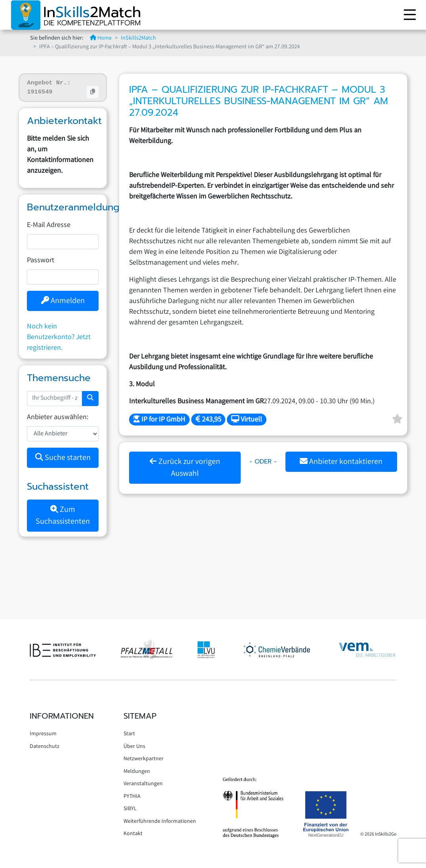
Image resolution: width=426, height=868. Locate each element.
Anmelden (63, 301)
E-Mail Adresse (49, 225)
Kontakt (133, 834)
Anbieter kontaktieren (341, 462)
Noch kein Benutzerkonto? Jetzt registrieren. (59, 338)
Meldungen (137, 772)
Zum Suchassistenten (63, 516)
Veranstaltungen (143, 784)
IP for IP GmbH (159, 420)
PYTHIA (132, 797)
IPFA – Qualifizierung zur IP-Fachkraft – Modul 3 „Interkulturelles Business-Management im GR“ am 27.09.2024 (259, 101)
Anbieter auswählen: (58, 418)
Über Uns (134, 747)
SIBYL (130, 809)
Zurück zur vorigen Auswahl (185, 468)
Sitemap (140, 716)
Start (129, 734)
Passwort (41, 261)
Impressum (43, 734)
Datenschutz (45, 747)
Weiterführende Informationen (160, 822)
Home (101, 39)
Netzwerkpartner (144, 759)
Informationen (62, 716)
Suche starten (63, 458)
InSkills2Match (138, 39)
